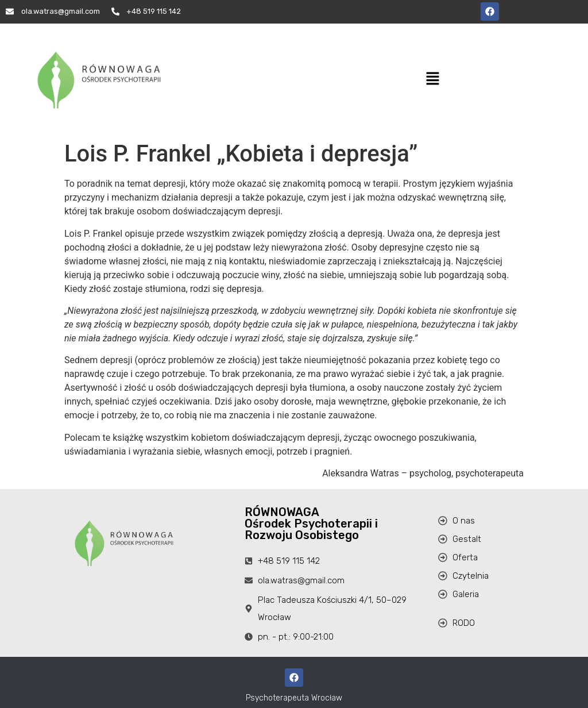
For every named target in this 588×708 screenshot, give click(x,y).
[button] (432, 79)
